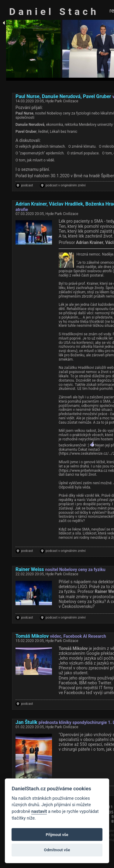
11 (111, 807)
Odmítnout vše (57, 850)
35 (111, 812)
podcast (27, 185)
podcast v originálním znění (66, 185)
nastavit (39, 812)
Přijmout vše (57, 835)
